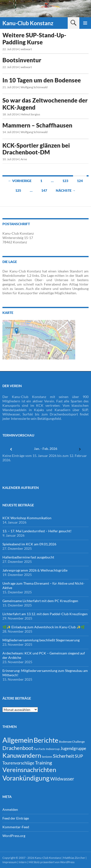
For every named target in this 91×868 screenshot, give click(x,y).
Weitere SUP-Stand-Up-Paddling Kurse (34, 39)
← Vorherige (20, 181)
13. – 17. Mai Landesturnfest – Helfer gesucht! (37, 531)
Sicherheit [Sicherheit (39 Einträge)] (63, 756)
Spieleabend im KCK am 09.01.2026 (29, 544)
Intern (23, 862)
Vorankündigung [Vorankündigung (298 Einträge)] (26, 778)
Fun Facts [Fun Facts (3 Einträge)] (40, 749)
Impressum (10, 862)
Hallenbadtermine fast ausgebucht (28, 557)
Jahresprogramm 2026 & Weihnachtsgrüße (35, 570)
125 (18, 190)
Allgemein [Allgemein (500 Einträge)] (18, 740)
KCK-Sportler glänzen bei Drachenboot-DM (36, 149)
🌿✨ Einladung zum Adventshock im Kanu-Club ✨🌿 (44, 627)
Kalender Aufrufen (21, 488)
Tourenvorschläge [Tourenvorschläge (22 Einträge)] (18, 763)
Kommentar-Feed (16, 827)
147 (44, 190)
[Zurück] (11, 449)
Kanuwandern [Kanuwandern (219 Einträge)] (22, 755)
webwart (26, 49)
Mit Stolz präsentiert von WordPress (52, 862)
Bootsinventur (22, 60)
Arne (24, 159)
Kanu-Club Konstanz (28, 23)
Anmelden (10, 809)
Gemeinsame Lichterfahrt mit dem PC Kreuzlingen (40, 601)
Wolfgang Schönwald (34, 87)
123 (65, 181)
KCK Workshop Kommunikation (27, 518)
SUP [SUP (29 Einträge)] (79, 756)
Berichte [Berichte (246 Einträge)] (46, 740)
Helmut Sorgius (30, 114)
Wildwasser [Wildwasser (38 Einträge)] (62, 779)
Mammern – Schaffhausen (37, 125)
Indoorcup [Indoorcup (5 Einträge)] (53, 749)
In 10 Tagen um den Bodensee (42, 80)
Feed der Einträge (16, 818)
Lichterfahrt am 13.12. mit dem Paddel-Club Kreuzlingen (45, 614)
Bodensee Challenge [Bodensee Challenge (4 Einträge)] (72, 742)
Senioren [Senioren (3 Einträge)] (47, 757)
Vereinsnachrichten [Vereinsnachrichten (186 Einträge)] (29, 770)
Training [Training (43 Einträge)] (43, 763)
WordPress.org (14, 836)
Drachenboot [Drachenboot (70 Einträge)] (18, 748)
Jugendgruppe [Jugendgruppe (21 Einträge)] (73, 748)
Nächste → (66, 190)
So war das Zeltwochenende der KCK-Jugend (45, 104)
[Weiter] (80, 449)
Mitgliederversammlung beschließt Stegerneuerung (41, 640)
